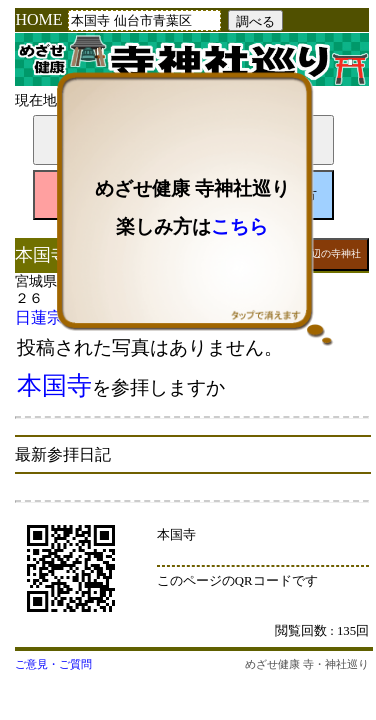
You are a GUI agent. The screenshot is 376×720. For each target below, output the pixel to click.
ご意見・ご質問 (53, 664)
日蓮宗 (39, 317)
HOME (38, 19)
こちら (239, 226)
